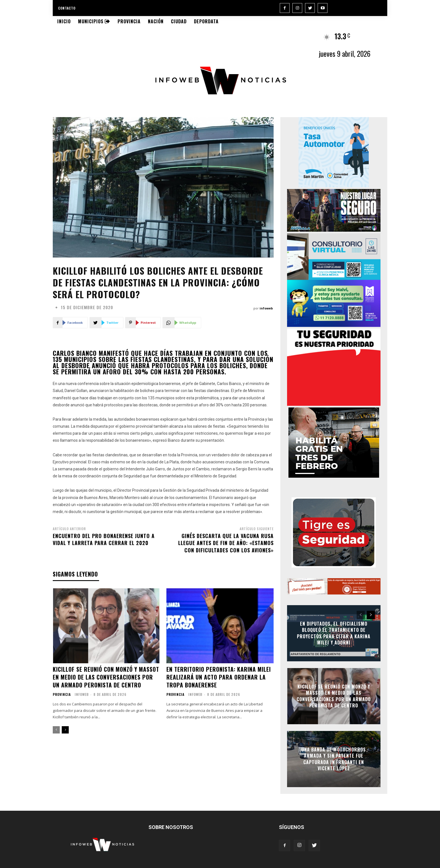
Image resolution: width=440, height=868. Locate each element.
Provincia (62, 694)
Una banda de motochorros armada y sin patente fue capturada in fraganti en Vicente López (334, 759)
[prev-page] (56, 730)
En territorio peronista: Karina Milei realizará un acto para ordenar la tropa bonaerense (219, 677)
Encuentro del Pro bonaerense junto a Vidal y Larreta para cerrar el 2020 (104, 539)
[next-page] (65, 730)
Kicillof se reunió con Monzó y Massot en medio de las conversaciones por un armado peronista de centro (106, 677)
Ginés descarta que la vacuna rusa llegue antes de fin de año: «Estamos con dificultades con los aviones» (226, 543)
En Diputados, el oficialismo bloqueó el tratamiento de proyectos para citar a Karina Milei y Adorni (334, 633)
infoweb (266, 308)
